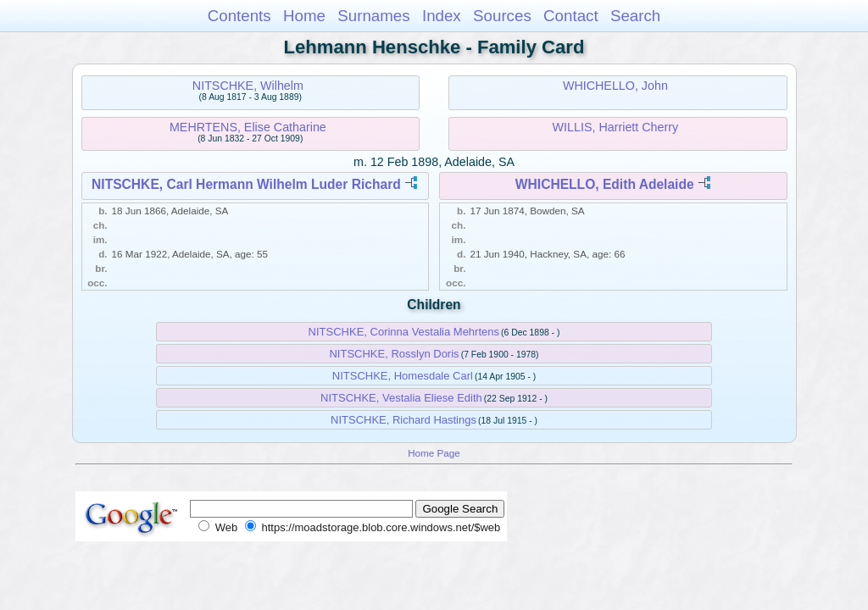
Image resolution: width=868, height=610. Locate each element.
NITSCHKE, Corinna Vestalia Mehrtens (404, 332)
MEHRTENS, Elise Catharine (248, 127)
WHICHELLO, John (615, 86)
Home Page (434, 453)
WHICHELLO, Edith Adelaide (605, 184)
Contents (239, 16)
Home (304, 16)
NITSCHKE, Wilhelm (248, 86)
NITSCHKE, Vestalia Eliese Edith (401, 398)
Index (442, 16)
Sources (502, 16)
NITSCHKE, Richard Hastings (403, 420)
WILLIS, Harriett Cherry (616, 127)
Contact (571, 16)
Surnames (373, 16)
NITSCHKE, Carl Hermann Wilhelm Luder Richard (246, 184)
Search (635, 16)
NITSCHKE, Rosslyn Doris (394, 354)
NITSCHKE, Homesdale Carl (403, 376)
